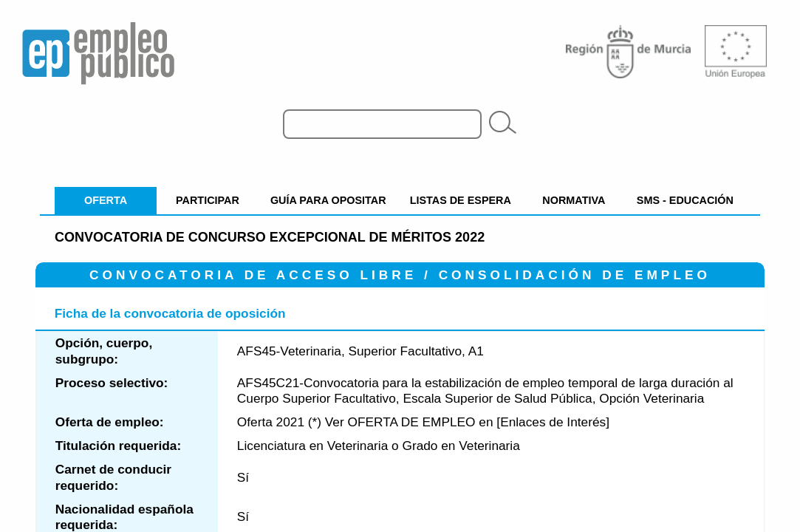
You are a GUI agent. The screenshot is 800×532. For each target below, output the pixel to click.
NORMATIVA (574, 200)
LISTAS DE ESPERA (461, 200)
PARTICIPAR (208, 200)
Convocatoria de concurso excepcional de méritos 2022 (270, 237)
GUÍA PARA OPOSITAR (328, 200)
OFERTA (106, 200)
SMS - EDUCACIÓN (685, 200)
